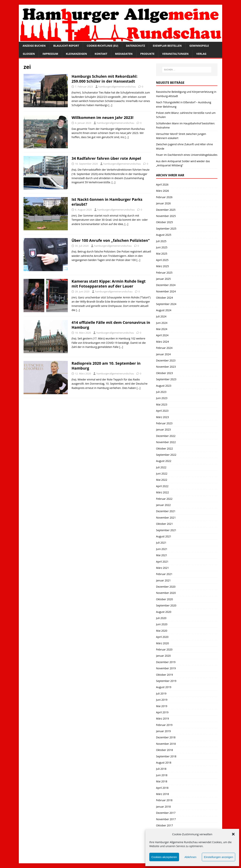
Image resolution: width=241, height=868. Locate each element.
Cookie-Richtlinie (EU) (103, 46)
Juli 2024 (161, 316)
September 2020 (166, 605)
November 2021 (166, 518)
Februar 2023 (164, 423)
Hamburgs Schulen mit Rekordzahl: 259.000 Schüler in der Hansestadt (104, 79)
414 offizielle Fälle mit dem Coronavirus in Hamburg (111, 325)
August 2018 (164, 763)
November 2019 (166, 668)
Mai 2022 (162, 480)
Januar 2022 (163, 505)
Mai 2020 (162, 631)
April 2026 (162, 184)
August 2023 (164, 386)
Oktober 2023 (164, 373)
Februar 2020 (164, 649)
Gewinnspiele (199, 46)
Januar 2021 (163, 580)
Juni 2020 (162, 624)
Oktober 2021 (164, 524)
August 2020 (164, 612)
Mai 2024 (162, 329)
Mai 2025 (162, 254)
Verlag (201, 54)
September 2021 (166, 530)
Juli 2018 (161, 769)
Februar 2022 (164, 499)
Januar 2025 (163, 279)
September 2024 (166, 304)
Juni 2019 (162, 700)
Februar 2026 (164, 197)
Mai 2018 (162, 781)
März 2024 (162, 342)
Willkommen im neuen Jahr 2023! (103, 118)
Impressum (50, 54)
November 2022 (166, 442)
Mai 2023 (162, 404)
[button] (233, 834)
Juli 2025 (161, 241)
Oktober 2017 (164, 825)
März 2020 (162, 643)
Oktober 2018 (164, 750)
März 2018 (162, 794)
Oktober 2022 (164, 448)
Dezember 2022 (166, 436)
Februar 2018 (164, 800)
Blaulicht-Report (66, 46)
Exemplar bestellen (167, 46)
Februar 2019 (164, 725)
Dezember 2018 (166, 737)
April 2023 (162, 411)
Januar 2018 (163, 807)
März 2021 (162, 568)
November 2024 (166, 291)
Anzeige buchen (34, 46)
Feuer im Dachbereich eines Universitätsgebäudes (187, 155)
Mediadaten (124, 54)
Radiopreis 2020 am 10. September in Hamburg (106, 366)
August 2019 (164, 687)
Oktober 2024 (164, 298)
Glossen (29, 54)
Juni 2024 (162, 323)
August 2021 (164, 536)
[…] (110, 105)
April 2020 (162, 637)
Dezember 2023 (166, 360)
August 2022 (164, 461)
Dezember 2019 (166, 662)
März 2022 (162, 492)
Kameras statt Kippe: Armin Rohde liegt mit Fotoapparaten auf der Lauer (109, 284)
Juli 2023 (161, 392)
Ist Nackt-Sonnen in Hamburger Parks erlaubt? (107, 202)
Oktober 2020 (164, 599)
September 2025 (166, 229)
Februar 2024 (164, 348)
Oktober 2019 (164, 675)
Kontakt (101, 54)
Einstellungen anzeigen (219, 857)
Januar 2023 (163, 429)
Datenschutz (136, 46)
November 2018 (166, 744)
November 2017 (166, 819)
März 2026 (162, 191)
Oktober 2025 (164, 222)
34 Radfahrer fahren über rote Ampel (106, 158)
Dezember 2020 (166, 587)
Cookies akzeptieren (164, 857)
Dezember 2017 (166, 813)
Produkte (147, 54)
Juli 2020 (161, 618)
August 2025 (164, 235)
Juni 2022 (162, 474)
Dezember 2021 (166, 511)
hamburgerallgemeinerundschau (117, 87)
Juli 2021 (161, 543)
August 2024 (164, 310)
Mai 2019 (162, 706)
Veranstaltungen (175, 54)
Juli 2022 (161, 467)
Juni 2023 (162, 398)
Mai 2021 (162, 555)
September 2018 (166, 756)
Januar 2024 (163, 354)
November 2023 (166, 367)
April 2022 (162, 486)
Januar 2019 (163, 731)
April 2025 (162, 260)
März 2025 (162, 266)
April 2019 (162, 712)
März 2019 (162, 719)
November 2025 (166, 216)
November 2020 (166, 593)
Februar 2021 (164, 574)
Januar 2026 (163, 203)
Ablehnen (190, 857)
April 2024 (162, 335)
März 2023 (162, 417)
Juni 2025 (162, 247)
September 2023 (166, 379)
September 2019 (166, 681)
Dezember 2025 (166, 210)
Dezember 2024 (166, 285)
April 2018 (162, 788)
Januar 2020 (163, 656)
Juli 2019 (161, 693)
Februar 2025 (164, 273)
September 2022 (166, 455)
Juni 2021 (162, 549)
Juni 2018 (162, 775)
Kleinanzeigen (76, 54)
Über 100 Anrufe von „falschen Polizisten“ (111, 240)
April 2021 (162, 562)
